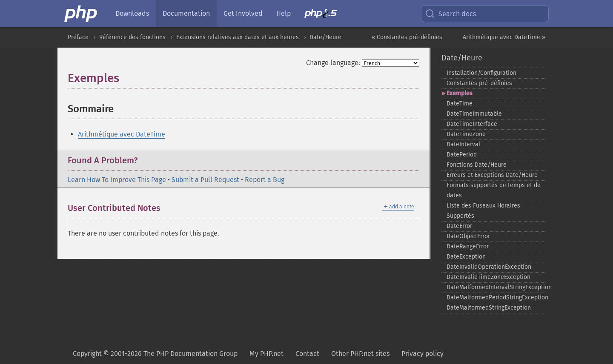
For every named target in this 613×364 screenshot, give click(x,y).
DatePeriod (462, 155)
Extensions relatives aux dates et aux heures (238, 37)
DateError (459, 226)
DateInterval (463, 144)
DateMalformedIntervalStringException (496, 287)
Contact (307, 354)
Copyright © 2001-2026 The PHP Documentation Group (155, 354)
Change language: (333, 63)
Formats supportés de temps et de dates (494, 190)
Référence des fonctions (132, 37)
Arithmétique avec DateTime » (504, 37)
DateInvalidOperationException (489, 267)
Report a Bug (265, 180)
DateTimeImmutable (474, 114)
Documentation (186, 13)
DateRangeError (468, 246)
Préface (78, 37)
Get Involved (243, 13)
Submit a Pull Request (205, 180)
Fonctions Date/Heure (477, 165)
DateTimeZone (466, 134)
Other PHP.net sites (360, 354)
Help (284, 13)
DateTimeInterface (472, 124)
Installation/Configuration (481, 73)
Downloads (132, 13)
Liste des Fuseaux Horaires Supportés (483, 211)
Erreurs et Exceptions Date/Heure (492, 175)
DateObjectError (468, 236)
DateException (466, 257)
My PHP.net (266, 354)
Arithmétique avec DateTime (122, 134)
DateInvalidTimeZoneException (488, 277)
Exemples (460, 93)
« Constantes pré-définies (407, 37)
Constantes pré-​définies (479, 83)
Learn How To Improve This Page (117, 180)
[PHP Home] (81, 14)
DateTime (460, 104)
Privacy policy (423, 354)
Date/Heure (325, 37)
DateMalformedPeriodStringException (496, 297)
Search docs (450, 14)
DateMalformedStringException (489, 308)
